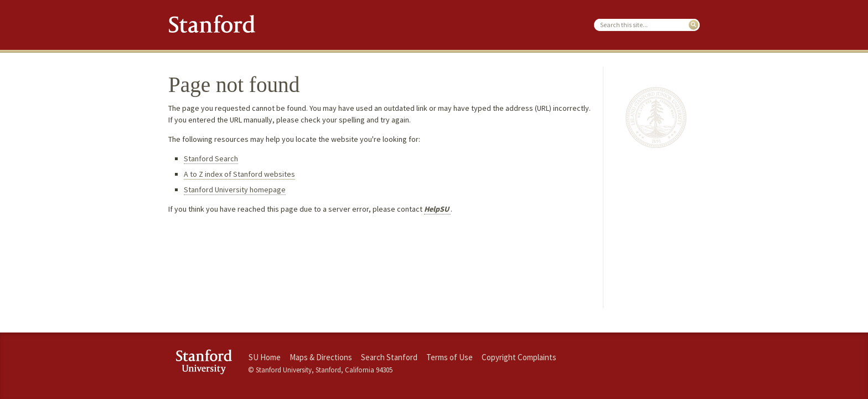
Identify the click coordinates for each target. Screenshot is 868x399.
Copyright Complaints (519, 357)
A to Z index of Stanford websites (239, 174)
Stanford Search (211, 158)
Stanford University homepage (235, 190)
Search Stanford (389, 357)
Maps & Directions (321, 357)
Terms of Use (449, 357)
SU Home (265, 357)
